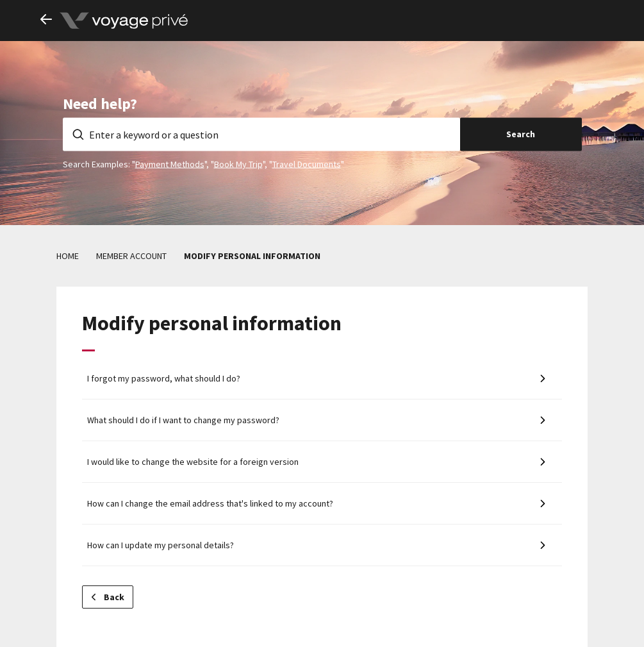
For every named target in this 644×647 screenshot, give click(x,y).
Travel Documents (307, 164)
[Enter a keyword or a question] (261, 134)
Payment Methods (170, 164)
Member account (131, 256)
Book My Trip (238, 164)
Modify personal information (252, 256)
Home (68, 256)
